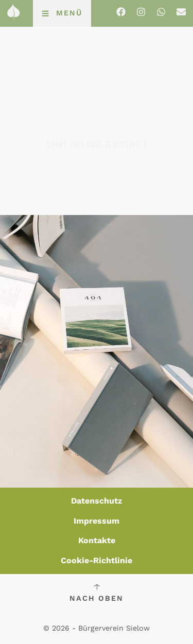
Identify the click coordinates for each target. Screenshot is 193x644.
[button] (62, 13)
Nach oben (97, 598)
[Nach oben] (97, 587)
